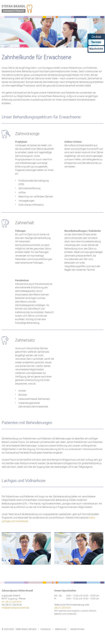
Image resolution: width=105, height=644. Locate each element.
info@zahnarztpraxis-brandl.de (15, 608)
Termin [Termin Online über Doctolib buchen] (96, 42)
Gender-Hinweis (77, 629)
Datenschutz (61, 629)
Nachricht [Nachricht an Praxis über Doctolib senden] (96, 49)
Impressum (46, 629)
